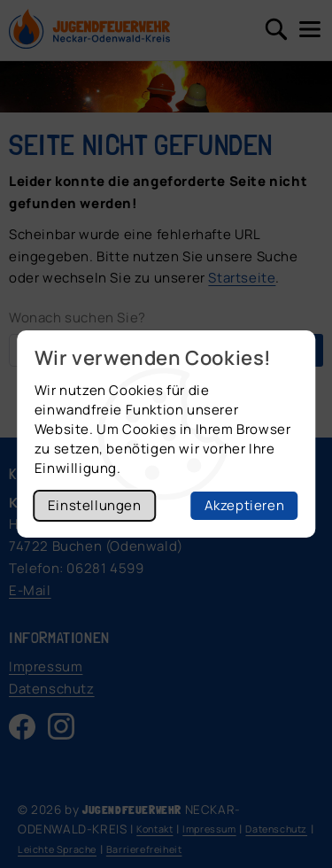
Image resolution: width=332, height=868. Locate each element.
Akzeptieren (245, 505)
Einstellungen (95, 505)
